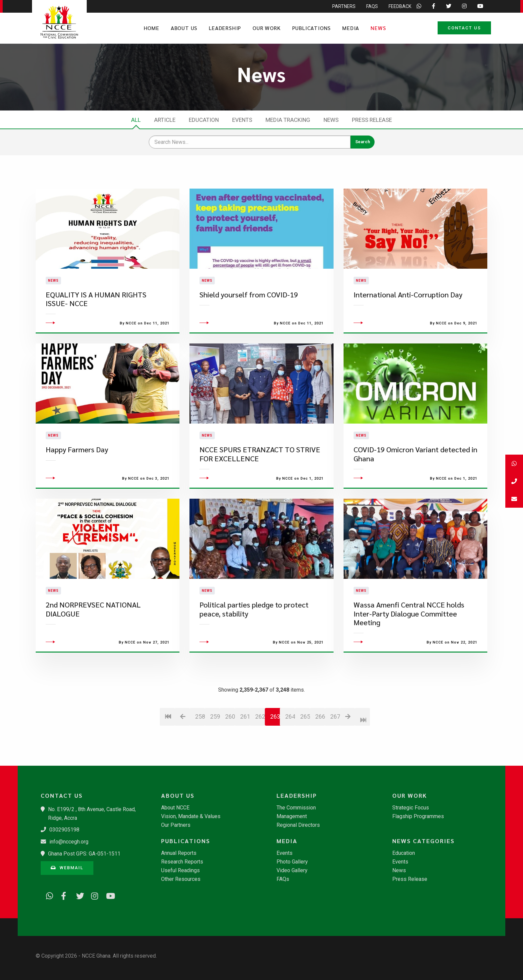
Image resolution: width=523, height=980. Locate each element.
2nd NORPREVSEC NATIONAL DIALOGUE (93, 627)
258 (200, 734)
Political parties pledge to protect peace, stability (254, 627)
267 (335, 734)
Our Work (267, 28)
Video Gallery (292, 871)
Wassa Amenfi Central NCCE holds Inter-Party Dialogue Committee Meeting (409, 632)
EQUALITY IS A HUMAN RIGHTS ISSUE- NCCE (96, 308)
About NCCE (175, 808)
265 (305, 734)
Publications (312, 28)
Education (204, 120)
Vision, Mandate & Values (191, 816)
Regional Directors (298, 825)
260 (230, 734)
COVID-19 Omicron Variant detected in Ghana (415, 472)
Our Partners (176, 825)
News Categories (423, 841)
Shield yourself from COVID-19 (249, 303)
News (378, 28)
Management (292, 816)
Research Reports (182, 862)
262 (260, 734)
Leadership (225, 28)
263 (275, 734)
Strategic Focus (411, 808)
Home (152, 28)
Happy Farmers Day (77, 467)
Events (242, 120)
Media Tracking (288, 120)
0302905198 (64, 830)
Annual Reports (179, 853)
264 (290, 734)
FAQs (283, 879)
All (136, 120)
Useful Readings (180, 871)
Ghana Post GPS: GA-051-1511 (84, 854)
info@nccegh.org (69, 842)
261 (245, 734)
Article (165, 120)
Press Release (372, 120)
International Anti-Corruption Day (408, 303)
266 (320, 734)
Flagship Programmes (418, 816)
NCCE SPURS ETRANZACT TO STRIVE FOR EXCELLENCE (260, 472)
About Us (184, 28)
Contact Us (464, 28)
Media (351, 28)
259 (215, 734)
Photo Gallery (292, 862)
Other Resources (181, 879)
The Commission (296, 808)
